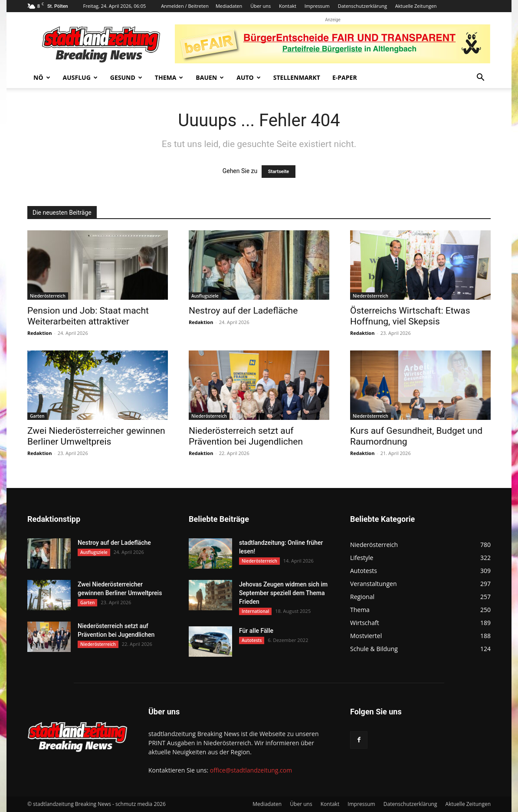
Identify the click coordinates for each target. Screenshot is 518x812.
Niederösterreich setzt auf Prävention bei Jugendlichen (246, 436)
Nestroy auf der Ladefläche (243, 311)
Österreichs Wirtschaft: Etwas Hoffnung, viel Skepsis (410, 316)
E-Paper (345, 77)
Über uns (261, 6)
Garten (37, 416)
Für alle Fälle (256, 631)
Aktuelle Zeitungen (416, 6)
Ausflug (80, 77)
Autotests (252, 640)
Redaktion (39, 333)
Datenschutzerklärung (362, 6)
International (255, 611)
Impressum (317, 6)
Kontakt (288, 6)
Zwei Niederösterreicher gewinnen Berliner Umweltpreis (96, 436)
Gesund (126, 77)
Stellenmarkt (297, 77)
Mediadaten (229, 6)
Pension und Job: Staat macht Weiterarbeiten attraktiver (88, 316)
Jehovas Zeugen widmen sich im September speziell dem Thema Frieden (283, 593)
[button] (480, 78)
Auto (249, 77)
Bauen (210, 77)
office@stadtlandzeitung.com (251, 770)
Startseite (279, 172)
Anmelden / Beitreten (185, 6)
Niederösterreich (48, 296)
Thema (169, 77)
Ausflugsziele (205, 296)
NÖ (42, 77)
